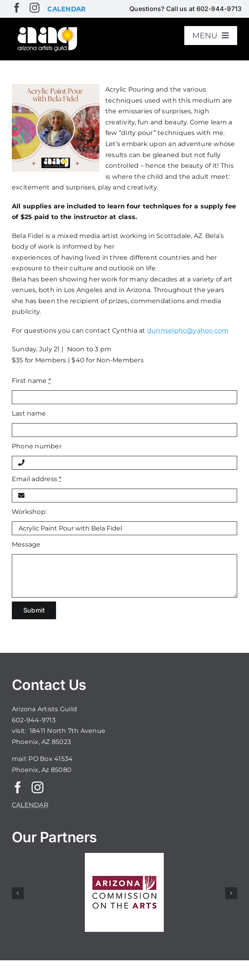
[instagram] (35, 8)
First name (31, 381)
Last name (29, 413)
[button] (18, 893)
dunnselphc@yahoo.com (188, 331)
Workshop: (29, 512)
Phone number (37, 446)
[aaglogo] (46, 28)
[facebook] (17, 8)
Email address (37, 479)
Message (26, 544)
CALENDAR (30, 805)
